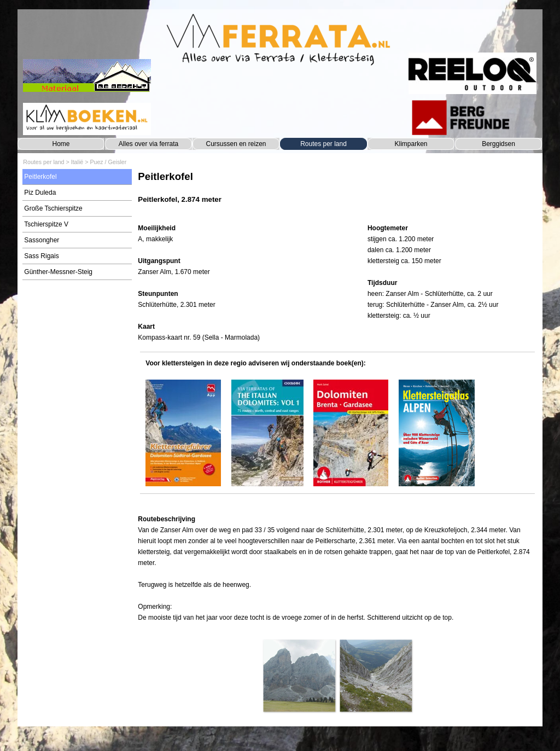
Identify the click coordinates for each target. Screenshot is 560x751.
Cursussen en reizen (236, 144)
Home (61, 144)
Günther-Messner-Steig (58, 272)
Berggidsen (498, 144)
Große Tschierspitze (53, 208)
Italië (77, 162)
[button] (299, 676)
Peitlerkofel (40, 177)
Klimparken (411, 144)
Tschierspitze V (46, 224)
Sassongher (42, 240)
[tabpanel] (337, 193)
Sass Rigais (41, 256)
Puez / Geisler (108, 162)
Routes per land (323, 144)
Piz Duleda (40, 193)
